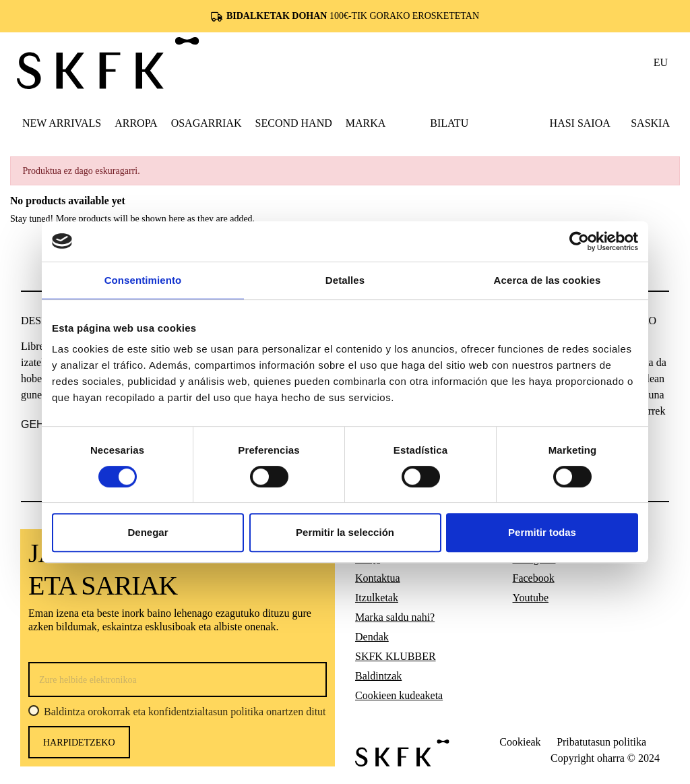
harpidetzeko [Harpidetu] (79, 743)
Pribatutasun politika (601, 742)
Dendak (372, 637)
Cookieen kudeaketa (399, 695)
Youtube (531, 598)
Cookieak (520, 742)
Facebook (534, 578)
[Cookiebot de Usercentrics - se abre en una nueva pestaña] (579, 241)
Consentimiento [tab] (143, 280)
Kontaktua (378, 578)
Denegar (148, 532)
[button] (136, 123)
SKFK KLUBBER (396, 656)
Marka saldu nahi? (395, 617)
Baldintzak (378, 676)
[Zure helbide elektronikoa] (178, 680)
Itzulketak (377, 598)
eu (661, 62)
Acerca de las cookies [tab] (547, 280)
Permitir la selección (345, 532)
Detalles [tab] (345, 280)
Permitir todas (542, 532)
